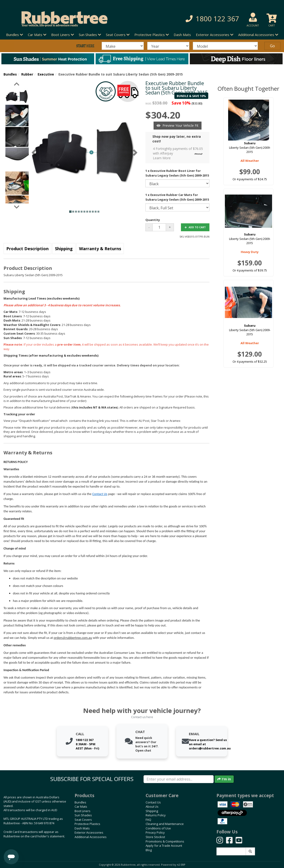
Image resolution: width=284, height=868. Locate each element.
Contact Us (100, 494)
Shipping (64, 249)
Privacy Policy (155, 832)
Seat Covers (83, 820)
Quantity (153, 220)
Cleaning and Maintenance (165, 824)
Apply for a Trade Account (164, 846)
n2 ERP (181, 865)
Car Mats (81, 807)
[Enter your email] (179, 779)
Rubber (27, 74)
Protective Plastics (87, 824)
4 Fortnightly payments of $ (179, 153)
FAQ (148, 820)
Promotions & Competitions (165, 841)
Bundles (10, 74)
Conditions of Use (158, 828)
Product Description (27, 249)
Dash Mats (182, 35)
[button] (200, 19)
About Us (152, 807)
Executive (46, 74)
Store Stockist (155, 837)
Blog (149, 850)
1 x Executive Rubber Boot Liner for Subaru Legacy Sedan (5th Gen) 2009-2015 (177, 173)
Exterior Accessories (89, 832)
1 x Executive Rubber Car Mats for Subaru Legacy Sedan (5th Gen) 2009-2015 (177, 197)
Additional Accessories (91, 837)
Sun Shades (83, 815)
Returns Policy (156, 815)
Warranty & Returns (100, 249)
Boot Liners (83, 811)
